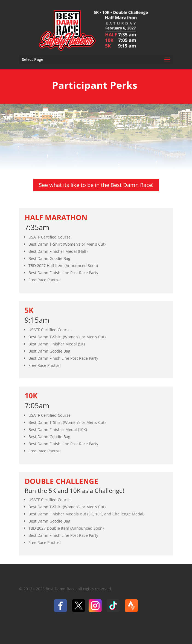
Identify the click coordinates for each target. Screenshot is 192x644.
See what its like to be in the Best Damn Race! (96, 185)
